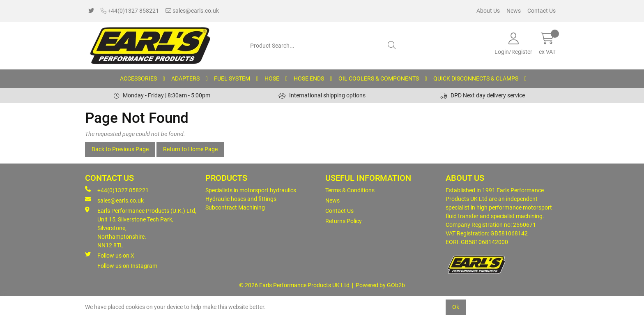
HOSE (272, 78)
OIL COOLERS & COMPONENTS (379, 78)
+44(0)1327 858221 (130, 11)
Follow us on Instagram (127, 266)
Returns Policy (344, 221)
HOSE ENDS (309, 78)
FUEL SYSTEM (232, 78)
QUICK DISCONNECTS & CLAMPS (476, 78)
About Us (488, 11)
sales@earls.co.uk (192, 11)
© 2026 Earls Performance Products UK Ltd (294, 285)
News (514, 11)
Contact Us (542, 11)
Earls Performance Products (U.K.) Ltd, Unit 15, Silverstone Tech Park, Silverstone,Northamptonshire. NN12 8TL (141, 228)
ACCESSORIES (138, 78)
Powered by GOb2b (380, 285)
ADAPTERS (185, 78)
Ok (456, 307)
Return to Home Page (190, 149)
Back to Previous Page (120, 149)
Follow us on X (110, 255)
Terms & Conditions (350, 190)
